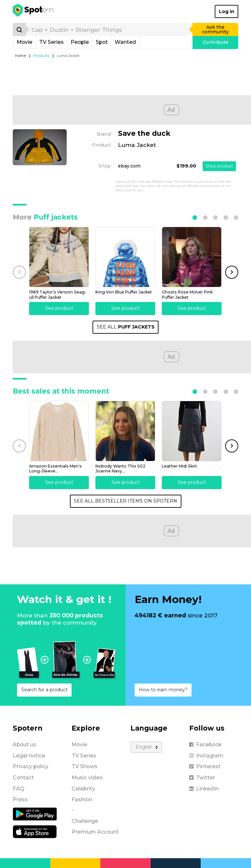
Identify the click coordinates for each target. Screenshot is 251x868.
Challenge (85, 821)
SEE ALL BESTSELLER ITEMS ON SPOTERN (125, 501)
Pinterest (205, 766)
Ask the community (215, 29)
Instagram (206, 756)
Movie (25, 42)
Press (20, 799)
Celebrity (83, 789)
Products (41, 56)
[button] (195, 218)
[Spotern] (33, 11)
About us (25, 744)
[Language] (146, 747)
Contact (23, 778)
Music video (87, 778)
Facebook (205, 744)
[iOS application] (35, 831)
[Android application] (35, 814)
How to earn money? (163, 690)
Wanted (125, 42)
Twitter (202, 778)
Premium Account (95, 832)
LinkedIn (204, 789)
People (80, 42)
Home (20, 56)
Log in (227, 11)
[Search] (19, 29)
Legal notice (29, 756)
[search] (109, 29)
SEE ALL (126, 327)
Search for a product (44, 690)
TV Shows (84, 766)
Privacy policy (31, 766)
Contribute (216, 42)
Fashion (82, 799)
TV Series (51, 42)
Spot (102, 42)
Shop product (219, 166)
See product (59, 308)
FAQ (18, 789)
